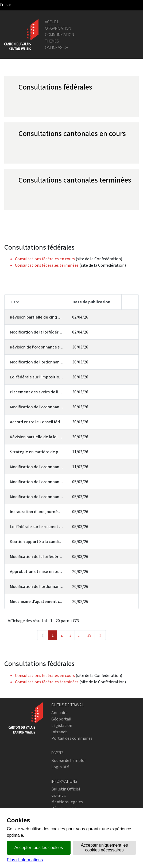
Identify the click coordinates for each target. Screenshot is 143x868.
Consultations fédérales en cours (45, 259)
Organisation (58, 28)
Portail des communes (72, 738)
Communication (59, 35)
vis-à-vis (59, 795)
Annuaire (59, 713)
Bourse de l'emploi (68, 760)
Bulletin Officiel (66, 789)
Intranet (59, 732)
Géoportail (61, 719)
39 (91, 636)
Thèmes (52, 41)
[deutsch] (9, 4)
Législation (62, 725)
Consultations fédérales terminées (47, 265)
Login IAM (60, 767)
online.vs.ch (57, 47)
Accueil (52, 22)
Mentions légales (67, 802)
